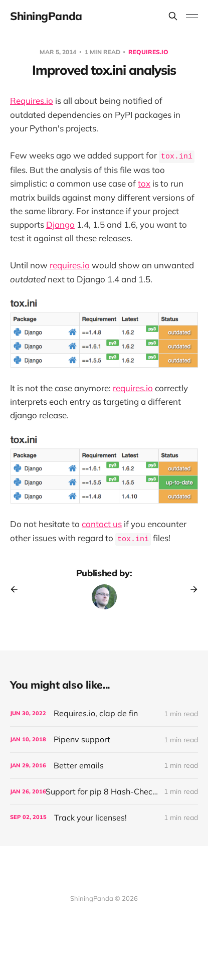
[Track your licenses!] (104, 818)
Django (60, 224)
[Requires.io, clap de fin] (104, 713)
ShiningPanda (46, 16)
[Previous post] (18, 589)
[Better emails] (104, 766)
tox (144, 183)
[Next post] (190, 589)
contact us (102, 524)
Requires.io (148, 52)
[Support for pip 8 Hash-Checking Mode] (104, 792)
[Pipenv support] (104, 740)
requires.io (70, 265)
